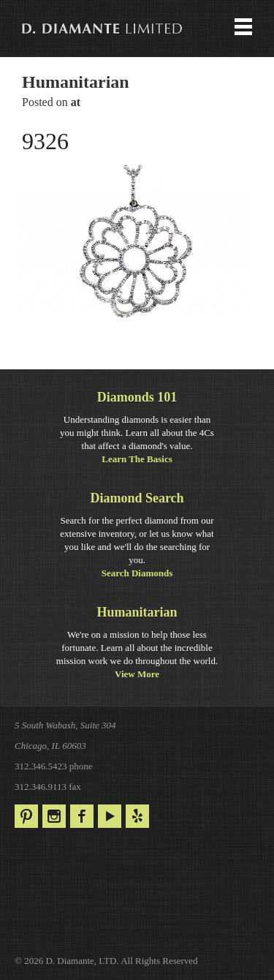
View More (137, 674)
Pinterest (26, 816)
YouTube (110, 816)
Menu (137, 29)
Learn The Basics (137, 459)
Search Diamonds (137, 573)
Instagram (54, 816)
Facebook (82, 816)
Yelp (137, 816)
